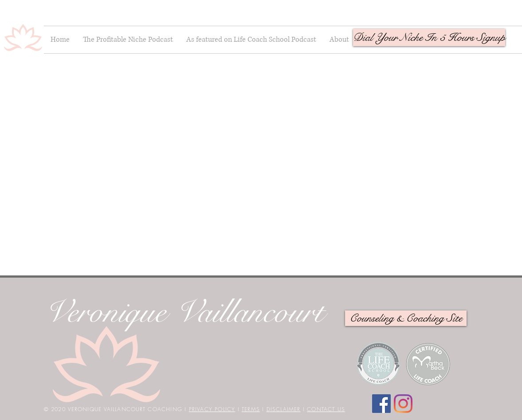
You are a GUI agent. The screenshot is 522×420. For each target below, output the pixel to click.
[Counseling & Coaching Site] (406, 318)
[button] (429, 37)
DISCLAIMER (284, 409)
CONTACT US (326, 409)
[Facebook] (381, 404)
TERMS (251, 409)
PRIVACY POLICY (212, 409)
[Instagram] (403, 404)
